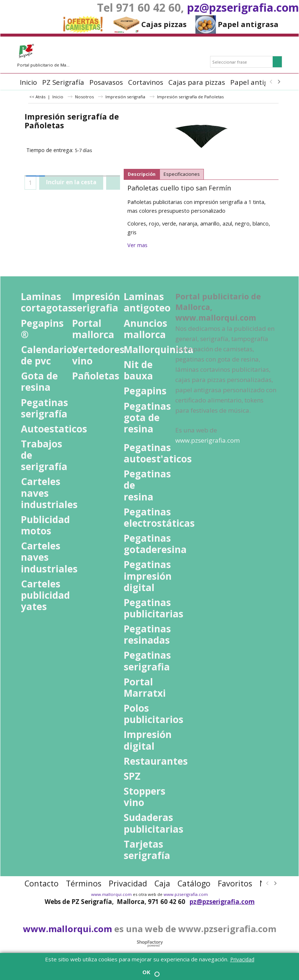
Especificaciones (182, 174)
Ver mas (137, 245)
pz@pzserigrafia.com (243, 7)
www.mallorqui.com (111, 894)
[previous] (272, 82)
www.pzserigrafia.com (186, 894)
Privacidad (242, 959)
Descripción (142, 174)
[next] (279, 82)
